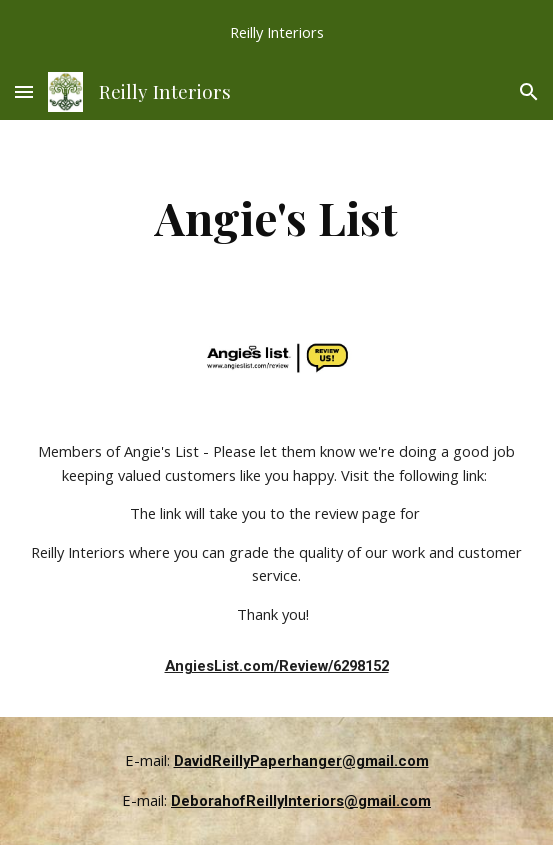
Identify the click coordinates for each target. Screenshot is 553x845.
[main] (276, 217)
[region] (276, 32)
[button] (24, 91)
